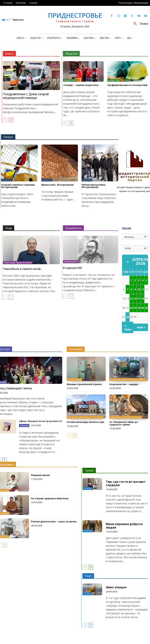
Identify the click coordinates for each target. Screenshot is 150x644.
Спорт (88, 576)
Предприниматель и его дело (128, 380)
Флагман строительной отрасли (84, 384)
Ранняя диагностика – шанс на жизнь (54, 522)
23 (135, 308)
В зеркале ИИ (73, 268)
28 (128, 317)
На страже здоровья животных (50, 498)
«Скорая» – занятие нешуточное (81, 85)
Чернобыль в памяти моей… (23, 269)
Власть (9, 54)
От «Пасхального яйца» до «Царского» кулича (124, 423)
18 (143, 299)
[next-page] (11, 120)
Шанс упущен (116, 587)
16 (135, 299)
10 (139, 289)
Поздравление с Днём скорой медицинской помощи (26, 96)
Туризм (89, 470)
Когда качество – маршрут (124, 384)
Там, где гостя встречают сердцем (126, 483)
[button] (140, 24)
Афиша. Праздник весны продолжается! (41, 421)
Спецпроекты (73, 228)
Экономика (76, 349)
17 (139, 299)
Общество (71, 54)
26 (146, 308)
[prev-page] (5, 120)
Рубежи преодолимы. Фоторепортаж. (94, 186)
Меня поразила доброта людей (124, 526)
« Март (128, 327)
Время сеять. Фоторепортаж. (58, 185)
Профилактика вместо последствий (127, 85)
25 (143, 308)
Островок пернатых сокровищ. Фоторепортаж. (18, 186)
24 (139, 308)
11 (143, 289)
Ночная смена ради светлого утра (85, 422)
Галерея (8, 137)
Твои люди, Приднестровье (18, 263)
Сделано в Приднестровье (126, 417)
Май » (141, 327)
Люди (9, 228)
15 (131, 299)
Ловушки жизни (40, 475)
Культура (24, 425)
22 (131, 308)
